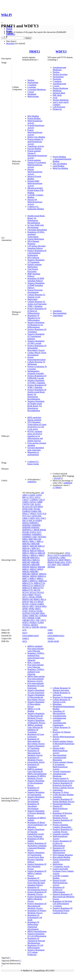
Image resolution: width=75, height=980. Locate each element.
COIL (32, 504)
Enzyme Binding (34, 149)
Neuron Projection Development (35, 291)
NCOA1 (26, 592)
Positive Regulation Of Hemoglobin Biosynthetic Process (37, 348)
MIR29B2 (26, 574)
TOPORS (43, 616)
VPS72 (43, 620)
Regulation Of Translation (33, 766)
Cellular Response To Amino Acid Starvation (37, 303)
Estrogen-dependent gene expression (36, 449)
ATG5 (68, 553)
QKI (31, 599)
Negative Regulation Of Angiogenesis (36, 793)
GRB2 (63, 558)
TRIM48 (31, 618)
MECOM (37, 539)
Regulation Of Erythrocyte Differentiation (59, 890)
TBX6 (42, 613)
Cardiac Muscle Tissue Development (37, 354)
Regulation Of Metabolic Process (35, 759)
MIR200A (26, 565)
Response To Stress (61, 792)
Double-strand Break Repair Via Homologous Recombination (36, 219)
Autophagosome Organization (59, 724)
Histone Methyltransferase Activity (35, 172)
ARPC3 (26, 495)
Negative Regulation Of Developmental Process (36, 783)
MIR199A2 (27, 560)
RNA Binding (33, 116)
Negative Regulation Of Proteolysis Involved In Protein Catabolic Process (63, 785)
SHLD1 (26, 606)
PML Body (57, 95)
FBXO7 (33, 514)
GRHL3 (26, 518)
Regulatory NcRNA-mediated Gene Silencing (36, 672)
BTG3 (50, 555)
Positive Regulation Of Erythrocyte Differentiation (37, 311)
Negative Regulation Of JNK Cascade (36, 342)
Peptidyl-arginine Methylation (35, 266)
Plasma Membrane (60, 88)
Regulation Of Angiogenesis (33, 789)
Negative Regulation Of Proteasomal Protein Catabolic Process (63, 911)
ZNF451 (43, 627)
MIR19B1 (26, 562)
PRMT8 (26, 599)
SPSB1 (25, 609)
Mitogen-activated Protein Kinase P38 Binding (35, 190)
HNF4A (26, 523)
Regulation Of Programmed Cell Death (35, 917)
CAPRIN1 (34, 500)
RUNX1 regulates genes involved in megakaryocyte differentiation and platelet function (35, 436)
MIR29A (26, 572)
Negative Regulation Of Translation (36, 261)
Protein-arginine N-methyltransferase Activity (36, 142)
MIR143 (33, 551)
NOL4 (25, 595)
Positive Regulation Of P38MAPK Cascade (37, 377)
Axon (55, 98)
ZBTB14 (34, 625)
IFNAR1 (26, 532)
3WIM (50, 641)
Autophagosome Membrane (59, 69)
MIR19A (36, 560)
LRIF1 (35, 537)
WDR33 (33, 623)
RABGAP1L (60, 562)
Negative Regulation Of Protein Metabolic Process (36, 813)
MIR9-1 (33, 578)
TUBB (38, 618)
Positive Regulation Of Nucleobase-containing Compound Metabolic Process (37, 847)
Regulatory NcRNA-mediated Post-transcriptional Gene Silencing (36, 657)
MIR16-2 (34, 555)
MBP (31, 539)
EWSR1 (37, 509)
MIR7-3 (26, 578)
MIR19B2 (35, 562)
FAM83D (26, 511)
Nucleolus (57, 79)
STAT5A (32, 611)
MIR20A (33, 567)
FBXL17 (26, 514)
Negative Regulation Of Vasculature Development (36, 799)
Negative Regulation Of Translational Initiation (36, 336)
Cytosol (31, 92)
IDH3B (43, 530)
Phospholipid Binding (62, 804)
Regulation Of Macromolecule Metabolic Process (35, 753)
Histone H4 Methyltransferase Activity (35, 202)
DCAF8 (34, 507)
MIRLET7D (39, 585)
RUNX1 (26, 604)
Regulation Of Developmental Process (37, 888)
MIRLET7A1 (28, 583)
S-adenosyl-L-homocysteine (33, 463)
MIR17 (42, 555)
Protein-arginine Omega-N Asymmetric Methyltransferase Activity (37, 164)
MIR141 (26, 551)
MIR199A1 (35, 558)
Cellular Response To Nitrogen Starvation (62, 689)
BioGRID (10, 43)
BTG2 (38, 497)
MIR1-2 (40, 541)
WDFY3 (61, 51)
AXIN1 (39, 495)
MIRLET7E (27, 588)
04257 (25, 633)
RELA (43, 599)
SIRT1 (32, 606)
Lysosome (32, 87)
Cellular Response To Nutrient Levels (36, 296)
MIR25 (40, 569)
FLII (44, 514)
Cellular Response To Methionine (36, 363)
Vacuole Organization (62, 771)
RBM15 (37, 599)
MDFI (61, 560)
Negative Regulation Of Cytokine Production (36, 952)
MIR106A (26, 544)
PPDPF (39, 597)
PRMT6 (51, 562)
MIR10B (33, 546)
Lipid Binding (59, 166)
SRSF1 (38, 609)
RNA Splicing (33, 258)
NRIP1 (31, 595)
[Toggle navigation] (2, 23)
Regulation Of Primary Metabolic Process (37, 912)
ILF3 (39, 532)
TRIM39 (66, 565)
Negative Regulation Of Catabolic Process (63, 831)
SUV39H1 (52, 565)
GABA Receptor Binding (63, 795)
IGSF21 (33, 532)
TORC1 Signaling (35, 306)
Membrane (32, 94)
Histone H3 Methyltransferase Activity (60, 809)
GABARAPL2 (54, 558)
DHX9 (40, 507)
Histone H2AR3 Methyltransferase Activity (60, 883)
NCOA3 (41, 592)
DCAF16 (26, 507)
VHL (38, 620)
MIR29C (35, 574)
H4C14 (25, 521)
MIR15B (41, 553)
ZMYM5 (35, 627)
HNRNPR (26, 527)
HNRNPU (35, 527)
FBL (40, 511)
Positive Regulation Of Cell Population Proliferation (37, 253)
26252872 (58, 478)
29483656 (32, 482)
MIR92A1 (34, 581)
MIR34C (26, 576)
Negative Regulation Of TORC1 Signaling (36, 382)
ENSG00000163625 (56, 636)
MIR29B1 (34, 572)
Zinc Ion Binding (60, 164)
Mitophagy (57, 704)
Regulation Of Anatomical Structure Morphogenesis (36, 941)
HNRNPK (36, 525)
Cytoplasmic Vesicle (61, 866)
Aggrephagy (58, 315)
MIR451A (42, 576)
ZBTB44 (51, 567)
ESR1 (31, 509)
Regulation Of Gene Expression (36, 735)
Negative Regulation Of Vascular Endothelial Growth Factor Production (36, 833)
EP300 (25, 509)
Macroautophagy (60, 313)
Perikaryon (57, 109)
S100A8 (33, 604)
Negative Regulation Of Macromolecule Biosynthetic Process (36, 697)
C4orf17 (26, 500)
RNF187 (26, 602)
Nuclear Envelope (60, 74)
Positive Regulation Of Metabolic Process (37, 893)
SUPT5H (26, 613)
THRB (32, 616)
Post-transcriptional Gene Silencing (36, 666)
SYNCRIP (35, 613)
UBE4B (26, 620)
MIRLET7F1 (38, 588)
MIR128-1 (27, 548)
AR (42, 493)
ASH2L (32, 495)
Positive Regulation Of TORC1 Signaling (37, 386)
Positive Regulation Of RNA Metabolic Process (37, 866)
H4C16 (32, 521)
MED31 (26, 541)
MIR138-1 (36, 548)
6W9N (56, 641)
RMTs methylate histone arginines (34, 419)
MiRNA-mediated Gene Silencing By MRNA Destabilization (37, 771)
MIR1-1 (33, 541)
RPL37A (34, 602)
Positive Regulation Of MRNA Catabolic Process (37, 873)
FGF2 (39, 514)
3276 (24, 630)
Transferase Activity (36, 146)
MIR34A (43, 574)
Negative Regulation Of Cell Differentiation (37, 935)
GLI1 (29, 516)
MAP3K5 (42, 537)
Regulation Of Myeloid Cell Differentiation (62, 902)
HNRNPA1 (34, 523)
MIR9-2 (40, 578)
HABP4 (38, 521)
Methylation (32, 299)
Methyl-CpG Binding (36, 137)
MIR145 (41, 551)
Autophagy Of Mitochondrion (59, 712)
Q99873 (26, 639)
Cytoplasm (32, 85)
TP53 (25, 618)
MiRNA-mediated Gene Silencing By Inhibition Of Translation (35, 729)
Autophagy (57, 311)
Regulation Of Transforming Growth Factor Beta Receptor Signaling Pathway (36, 882)
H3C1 (38, 518)
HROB (36, 530)
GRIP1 (32, 518)
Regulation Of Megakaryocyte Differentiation (34, 318)
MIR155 (26, 553)
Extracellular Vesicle (36, 762)
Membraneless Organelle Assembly (36, 372)
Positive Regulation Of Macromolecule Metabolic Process (37, 906)
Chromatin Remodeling (37, 230)
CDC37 (42, 500)
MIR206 (26, 567)
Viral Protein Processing (33, 270)
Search (9, 29)
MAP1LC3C (53, 560)
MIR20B (41, 567)
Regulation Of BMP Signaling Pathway (36, 280)
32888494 (67, 483)
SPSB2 (32, 609)
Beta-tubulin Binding (61, 857)
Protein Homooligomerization (37, 358)
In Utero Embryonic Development (36, 226)
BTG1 (32, 497)
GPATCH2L (37, 516)
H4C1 (44, 518)
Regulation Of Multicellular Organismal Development (33, 926)
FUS (24, 516)
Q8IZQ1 (51, 639)
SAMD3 (40, 604)
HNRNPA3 (27, 525)
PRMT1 (35, 51)
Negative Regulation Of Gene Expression (36, 691)
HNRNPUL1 (28, 530)
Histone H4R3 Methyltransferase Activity (35, 183)
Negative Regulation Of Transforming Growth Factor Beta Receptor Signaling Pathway (36, 857)
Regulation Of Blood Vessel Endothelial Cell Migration (37, 825)
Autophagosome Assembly (59, 719)
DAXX (38, 504)
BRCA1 (26, 497)
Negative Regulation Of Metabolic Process (36, 722)
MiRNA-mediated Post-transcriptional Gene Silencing (36, 649)
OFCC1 (26, 597)
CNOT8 (26, 504)
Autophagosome (59, 84)
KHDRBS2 (37, 534)
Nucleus (31, 80)
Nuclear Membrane (61, 100)
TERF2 (25, 616)
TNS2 (59, 565)
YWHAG (26, 625)
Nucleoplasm (33, 82)
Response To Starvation (62, 697)
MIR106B (35, 544)
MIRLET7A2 (40, 583)
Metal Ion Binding (60, 168)
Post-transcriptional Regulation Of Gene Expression (36, 686)
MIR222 (33, 569)
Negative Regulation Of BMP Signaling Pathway (36, 285)
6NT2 (25, 641)
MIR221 (26, 569)
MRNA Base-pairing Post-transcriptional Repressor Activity (36, 679)
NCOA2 (33, 592)
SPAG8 (38, 606)
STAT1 (25, 611)
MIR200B (35, 565)
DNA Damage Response (33, 242)
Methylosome (33, 96)
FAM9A (34, 511)
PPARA (32, 597)
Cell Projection (59, 107)
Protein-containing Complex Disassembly (62, 826)
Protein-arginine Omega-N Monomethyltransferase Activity (37, 154)
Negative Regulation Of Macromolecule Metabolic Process (36, 716)
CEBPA (25, 502)
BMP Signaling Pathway (34, 275)
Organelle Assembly (61, 834)
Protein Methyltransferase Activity (35, 132)
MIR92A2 (43, 581)
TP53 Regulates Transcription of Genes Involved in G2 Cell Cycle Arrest (37, 426)
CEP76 (56, 555)
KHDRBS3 (27, 537)
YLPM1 (40, 623)
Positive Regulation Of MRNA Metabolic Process (37, 899)
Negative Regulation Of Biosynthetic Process (36, 704)
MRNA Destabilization (37, 931)
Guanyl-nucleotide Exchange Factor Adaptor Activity (63, 871)
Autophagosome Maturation (59, 759)
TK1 (37, 616)
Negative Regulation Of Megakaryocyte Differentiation (36, 325)
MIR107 (26, 546)
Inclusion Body (59, 93)
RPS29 (40, 602)
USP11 (32, 620)
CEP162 (33, 502)
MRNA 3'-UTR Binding (34, 710)
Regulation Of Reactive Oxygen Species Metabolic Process (62, 815)
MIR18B (26, 558)
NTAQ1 (38, 595)
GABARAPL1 (66, 555)
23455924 (10, 34)
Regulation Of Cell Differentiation (35, 946)
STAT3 (69, 562)
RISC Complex (34, 662)
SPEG (44, 606)
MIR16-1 (26, 555)
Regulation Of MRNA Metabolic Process (37, 777)
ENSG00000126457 (31, 636)
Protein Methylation (36, 239)
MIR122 (41, 546)
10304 (50, 633)
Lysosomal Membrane (37, 89)
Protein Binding (34, 118)
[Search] (12, 38)
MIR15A (33, 553)
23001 (50, 630)
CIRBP (39, 502)
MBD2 (25, 539)
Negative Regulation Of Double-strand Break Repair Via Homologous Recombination (36, 406)
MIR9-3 (26, 581)
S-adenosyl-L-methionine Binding (36, 208)
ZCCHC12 (27, 627)
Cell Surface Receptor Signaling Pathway (37, 247)
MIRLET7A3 (28, 585)
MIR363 (34, 576)
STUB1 (39, 611)
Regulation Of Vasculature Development (33, 806)
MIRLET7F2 (28, 590)
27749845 (57, 488)
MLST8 (37, 590)
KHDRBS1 (27, 534)
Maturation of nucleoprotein (33, 453)
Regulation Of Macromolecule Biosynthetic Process (36, 741)
